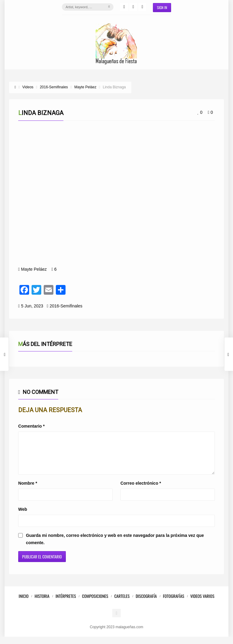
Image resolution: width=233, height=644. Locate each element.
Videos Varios (202, 603)
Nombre (28, 490)
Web (23, 517)
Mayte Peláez (34, 269)
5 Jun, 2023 (32, 306)
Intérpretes (66, 603)
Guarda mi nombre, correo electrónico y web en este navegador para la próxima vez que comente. (115, 546)
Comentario (31, 426)
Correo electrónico (141, 490)
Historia (42, 603)
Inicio (24, 603)
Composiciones (95, 603)
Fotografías (174, 603)
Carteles (122, 603)
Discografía (146, 603)
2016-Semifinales (66, 306)
